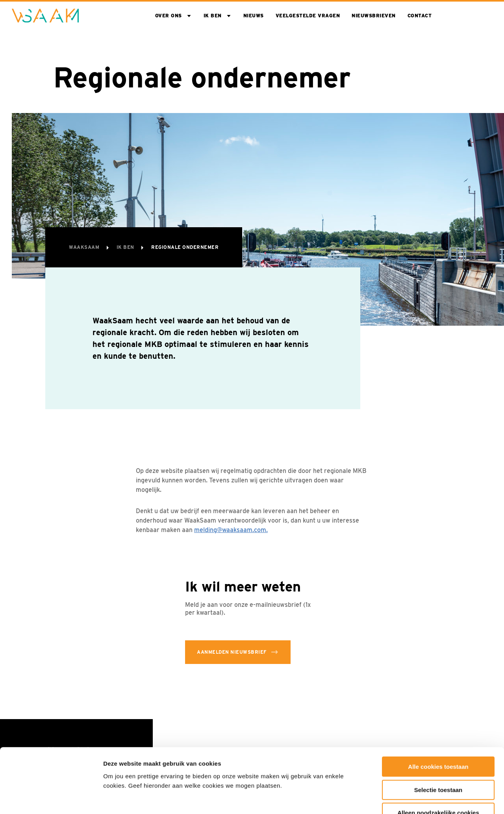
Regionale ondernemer (185, 247)
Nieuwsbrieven (374, 16)
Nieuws (254, 16)
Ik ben (213, 16)
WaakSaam (85, 247)
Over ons (169, 16)
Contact (420, 16)
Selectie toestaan (438, 741)
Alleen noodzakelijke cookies (438, 764)
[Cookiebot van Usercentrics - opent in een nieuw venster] (51, 799)
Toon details (424, 798)
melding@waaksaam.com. (231, 530)
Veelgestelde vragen (308, 16)
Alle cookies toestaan (438, 718)
